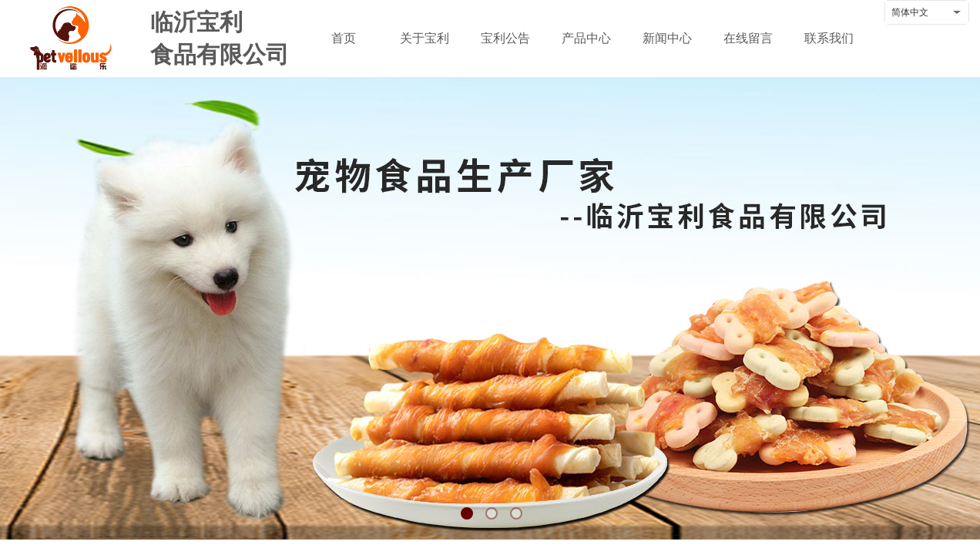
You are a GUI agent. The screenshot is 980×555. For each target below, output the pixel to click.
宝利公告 (505, 38)
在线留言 (748, 38)
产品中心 (586, 38)
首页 (344, 38)
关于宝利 (425, 38)
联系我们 (829, 38)
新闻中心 (667, 38)
